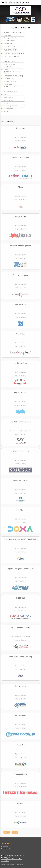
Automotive (8, 35)
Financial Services (9, 61)
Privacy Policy (5, 861)
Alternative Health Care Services (14, 32)
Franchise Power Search (7, 851)
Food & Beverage (9, 64)
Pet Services (8, 84)
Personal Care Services (11, 81)
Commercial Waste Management (14, 53)
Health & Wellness (10, 67)
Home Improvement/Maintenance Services (12, 71)
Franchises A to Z (6, 847)
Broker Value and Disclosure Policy (12, 859)
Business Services (10, 41)
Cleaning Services (9, 46)
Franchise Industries (6, 849)
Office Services (9, 78)
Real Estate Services (10, 87)
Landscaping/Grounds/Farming (13, 76)
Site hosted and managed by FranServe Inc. (12, 865)
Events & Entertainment (11, 56)
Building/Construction (10, 38)
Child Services (8, 43)
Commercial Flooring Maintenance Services (11, 50)
